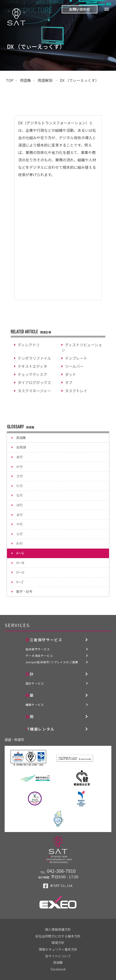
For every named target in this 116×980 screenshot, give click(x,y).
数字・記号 (24, 591)
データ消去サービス (39, 656)
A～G (20, 553)
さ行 (19, 476)
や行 (19, 524)
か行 (19, 467)
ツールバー (74, 366)
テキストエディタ (32, 366)
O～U (20, 572)
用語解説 (45, 80)
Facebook (58, 969)
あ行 (19, 457)
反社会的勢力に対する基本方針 (58, 936)
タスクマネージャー (34, 391)
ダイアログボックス (34, 382)
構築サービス (35, 705)
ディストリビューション (82, 347)
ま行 (19, 515)
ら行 (19, 534)
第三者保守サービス (44, 640)
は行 (19, 505)
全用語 (21, 447)
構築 (30, 695)
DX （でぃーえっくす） (79, 80)
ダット (71, 374)
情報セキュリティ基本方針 (58, 949)
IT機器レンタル (40, 729)
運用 (30, 716)
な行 (19, 495)
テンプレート (76, 358)
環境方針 (58, 943)
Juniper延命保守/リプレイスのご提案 (52, 662)
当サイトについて (58, 956)
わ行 (19, 543)
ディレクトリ (29, 345)
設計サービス (35, 683)
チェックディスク (32, 374)
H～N (20, 563)
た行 (19, 486)
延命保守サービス (38, 649)
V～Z (20, 582)
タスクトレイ (76, 391)
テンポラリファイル (34, 358)
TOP (10, 80)
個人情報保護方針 (58, 929)
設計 (30, 674)
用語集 (26, 80)
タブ (69, 382)
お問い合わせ (80, 9)
